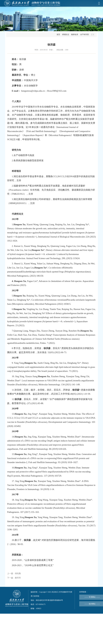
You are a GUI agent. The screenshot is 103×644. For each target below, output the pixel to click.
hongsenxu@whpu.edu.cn (33, 91)
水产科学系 (84, 35)
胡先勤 (18, 573)
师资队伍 (66, 35)
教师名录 (75, 35)
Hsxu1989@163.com (57, 91)
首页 (58, 35)
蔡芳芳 (18, 578)
